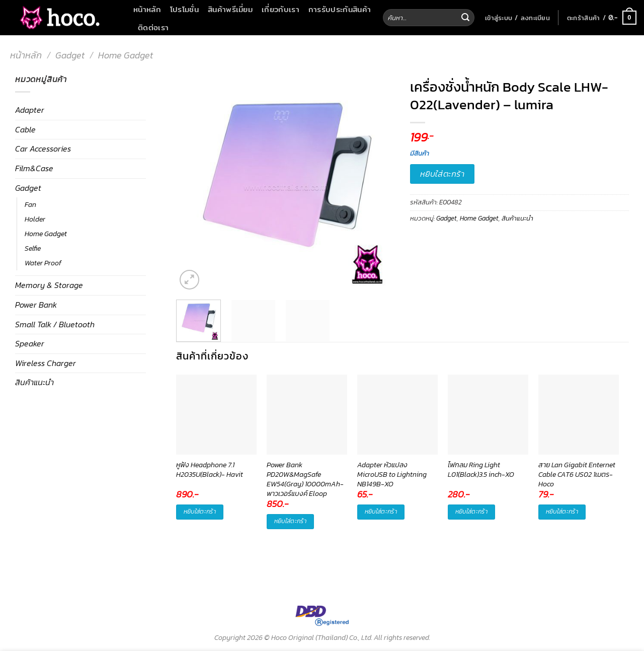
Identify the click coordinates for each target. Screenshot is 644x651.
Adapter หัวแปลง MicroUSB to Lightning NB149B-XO (392, 475)
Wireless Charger (46, 363)
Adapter (30, 110)
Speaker (30, 343)
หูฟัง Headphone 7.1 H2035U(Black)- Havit (210, 470)
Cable (25, 129)
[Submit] (465, 18)
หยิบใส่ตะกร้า (442, 174)
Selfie (33, 248)
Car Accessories (43, 149)
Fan (30, 204)
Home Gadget (126, 55)
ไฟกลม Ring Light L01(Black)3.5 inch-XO (481, 470)
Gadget (70, 55)
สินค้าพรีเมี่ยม (230, 9)
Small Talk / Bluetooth (55, 324)
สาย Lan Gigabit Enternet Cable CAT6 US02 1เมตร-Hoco (577, 475)
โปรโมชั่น (184, 9)
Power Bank (36, 305)
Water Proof (43, 263)
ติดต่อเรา (153, 27)
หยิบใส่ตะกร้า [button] (200, 512)
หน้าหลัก (147, 9)
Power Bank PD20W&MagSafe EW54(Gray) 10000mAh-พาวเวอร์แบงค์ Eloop (305, 475)
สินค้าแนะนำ (34, 382)
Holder (35, 219)
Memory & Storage (49, 285)
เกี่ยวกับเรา (280, 9)
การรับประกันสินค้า (340, 9)
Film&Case (34, 168)
